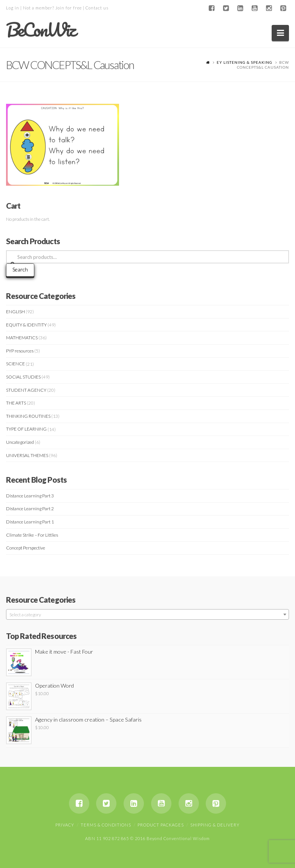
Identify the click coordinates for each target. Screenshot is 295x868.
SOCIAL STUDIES (23, 377)
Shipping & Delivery (215, 825)
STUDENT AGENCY (26, 390)
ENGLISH (15, 312)
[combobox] (148, 614)
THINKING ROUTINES (28, 416)
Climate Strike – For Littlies (32, 535)
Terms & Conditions (106, 825)
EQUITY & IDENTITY (26, 325)
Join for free (69, 8)
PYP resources (20, 351)
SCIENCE (15, 364)
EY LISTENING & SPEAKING (245, 62)
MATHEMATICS (22, 338)
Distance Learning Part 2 (30, 509)
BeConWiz (41, 30)
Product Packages (161, 825)
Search (20, 269)
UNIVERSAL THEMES (27, 455)
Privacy (65, 825)
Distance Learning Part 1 (30, 522)
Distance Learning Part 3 (30, 496)
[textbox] (148, 615)
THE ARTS (16, 403)
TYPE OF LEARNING (26, 429)
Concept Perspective (26, 548)
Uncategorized (20, 442)
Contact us (97, 8)
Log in (13, 8)
